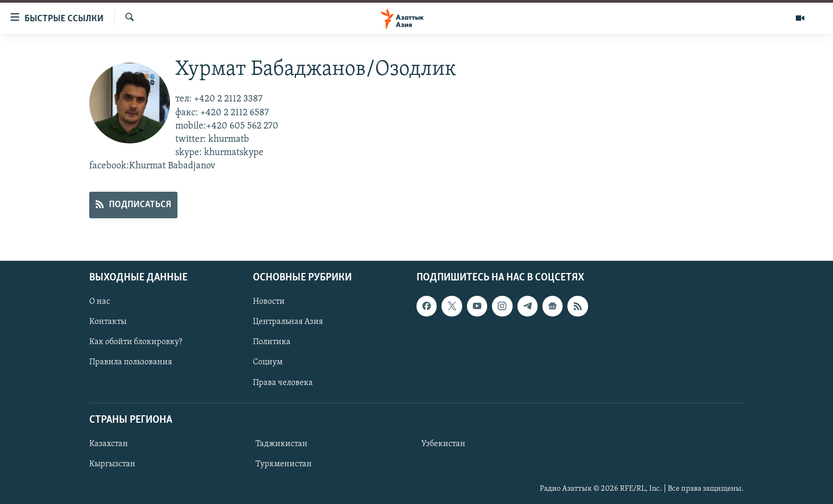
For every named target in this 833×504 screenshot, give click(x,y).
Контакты (108, 322)
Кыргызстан (112, 464)
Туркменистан (284, 464)
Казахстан (109, 444)
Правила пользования (131, 362)
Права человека (283, 382)
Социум (268, 362)
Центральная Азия (288, 322)
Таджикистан (282, 444)
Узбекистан (443, 444)
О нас (100, 302)
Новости (269, 302)
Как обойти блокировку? (136, 342)
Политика (272, 342)
